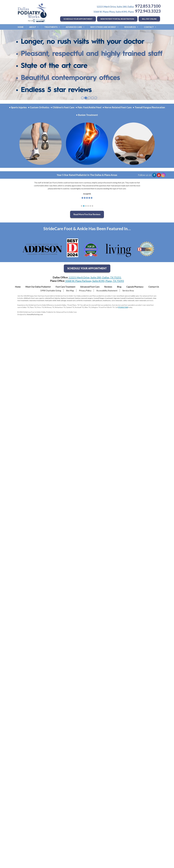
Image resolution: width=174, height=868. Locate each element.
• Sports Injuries (18, 107)
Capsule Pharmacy (135, 287)
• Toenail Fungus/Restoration (149, 107)
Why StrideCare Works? (105, 27)
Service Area (128, 291)
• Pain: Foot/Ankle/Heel (89, 107)
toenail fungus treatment (103, 298)
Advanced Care (75, 27)
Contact (150, 27)
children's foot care (31, 298)
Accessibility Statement (107, 291)
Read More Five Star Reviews (87, 214)
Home (21, 27)
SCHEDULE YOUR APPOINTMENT (78, 19)
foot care (124, 296)
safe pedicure (97, 300)
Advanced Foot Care (90, 287)
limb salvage (62, 300)
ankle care (135, 296)
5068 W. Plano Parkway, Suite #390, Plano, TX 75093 (94, 281)
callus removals (129, 300)
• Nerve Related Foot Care (117, 107)
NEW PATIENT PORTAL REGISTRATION (117, 19)
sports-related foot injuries (50, 298)
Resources (131, 27)
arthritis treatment (84, 300)
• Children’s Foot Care (63, 107)
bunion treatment (68, 298)
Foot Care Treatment (66, 287)
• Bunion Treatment (87, 115)
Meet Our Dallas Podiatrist (38, 287)
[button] (82, 206)
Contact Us (154, 287)
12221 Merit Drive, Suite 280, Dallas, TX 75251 (95, 277)
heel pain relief (51, 300)
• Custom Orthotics (39, 107)
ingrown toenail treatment (124, 298)
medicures (107, 300)
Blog (119, 287)
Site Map (70, 291)
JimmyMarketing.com (35, 314)
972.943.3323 (148, 11)
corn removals (117, 300)
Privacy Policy (85, 291)
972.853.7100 (148, 6)
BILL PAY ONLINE (149, 19)
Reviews (108, 287)
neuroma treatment (37, 300)
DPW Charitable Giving (51, 291)
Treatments (52, 27)
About (34, 27)
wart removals (141, 300)
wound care (71, 300)
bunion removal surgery (84, 298)
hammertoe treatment (143, 298)
